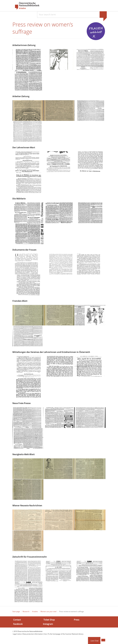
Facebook (18, 625)
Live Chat (95, 641)
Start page (16, 612)
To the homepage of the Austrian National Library (66, 635)
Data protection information (33, 635)
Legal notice (17, 635)
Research (26, 612)
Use (45, 635)
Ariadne (35, 612)
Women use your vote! (49, 612)
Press (77, 621)
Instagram (48, 625)
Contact (17, 621)
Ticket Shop (49, 621)
